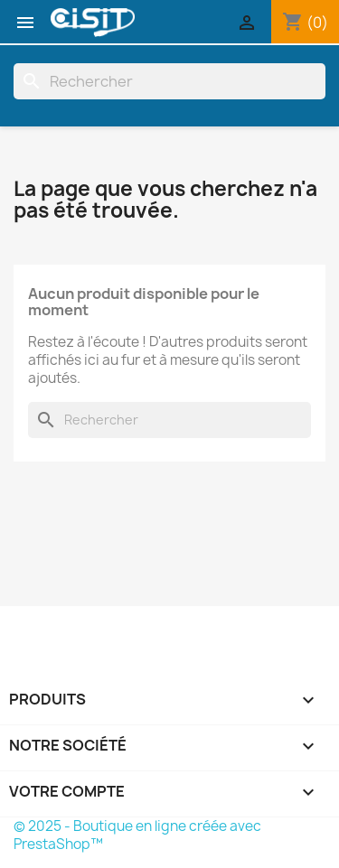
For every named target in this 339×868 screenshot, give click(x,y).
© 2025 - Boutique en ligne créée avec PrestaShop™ (137, 835)
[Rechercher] (169, 81)
